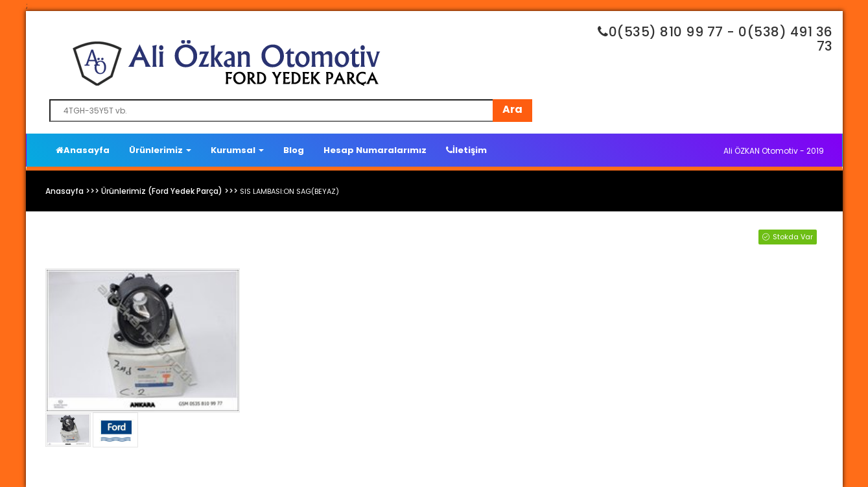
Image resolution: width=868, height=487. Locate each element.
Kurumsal (237, 150)
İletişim (466, 150)
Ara (512, 109)
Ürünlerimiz (160, 150)
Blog (294, 150)
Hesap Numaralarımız (375, 150)
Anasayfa (83, 150)
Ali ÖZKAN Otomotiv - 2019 (774, 151)
